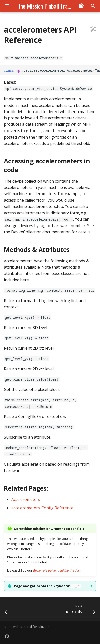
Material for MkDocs (35, 627)
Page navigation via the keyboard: (48, 586)
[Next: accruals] (79, 610)
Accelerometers (26, 499)
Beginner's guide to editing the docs (57, 570)
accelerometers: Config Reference (42, 508)
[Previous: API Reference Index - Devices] (7, 610)
